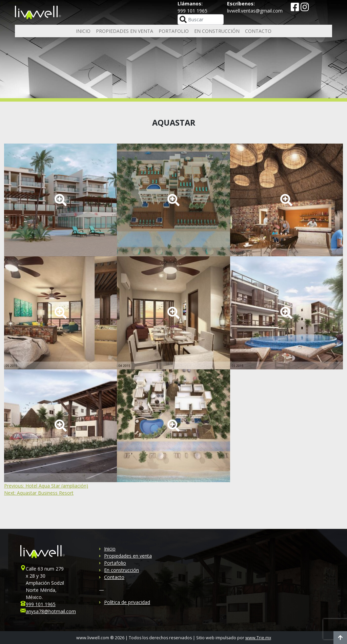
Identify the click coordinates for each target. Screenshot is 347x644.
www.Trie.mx (258, 638)
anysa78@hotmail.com (51, 611)
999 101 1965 (41, 604)
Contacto (258, 31)
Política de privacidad (127, 602)
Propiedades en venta (125, 31)
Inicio (83, 31)
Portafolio (174, 31)
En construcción (217, 31)
